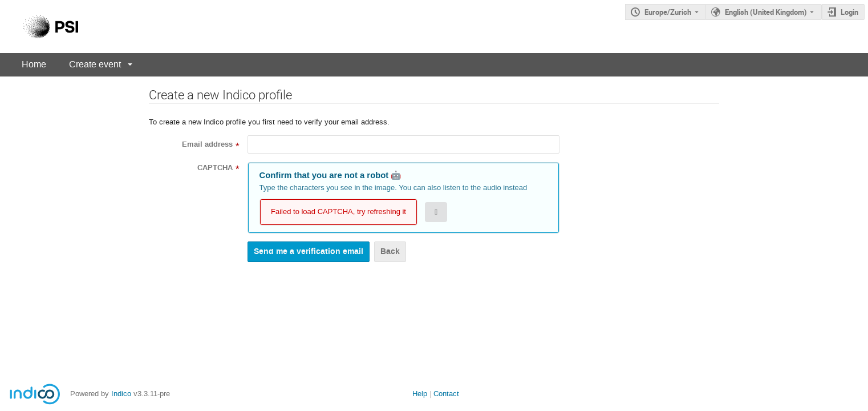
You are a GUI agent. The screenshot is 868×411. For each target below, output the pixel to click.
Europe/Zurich (668, 12)
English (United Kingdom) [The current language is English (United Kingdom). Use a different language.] (766, 12)
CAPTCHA (215, 168)
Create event (95, 64)
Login (849, 12)
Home (34, 64)
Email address (207, 144)
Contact (446, 394)
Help (420, 394)
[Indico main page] (39, 27)
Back (390, 251)
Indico (121, 394)
